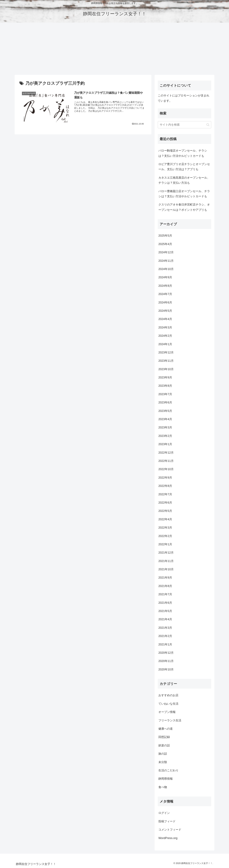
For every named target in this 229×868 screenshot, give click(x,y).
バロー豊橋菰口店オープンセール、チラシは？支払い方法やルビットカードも (184, 194)
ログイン (164, 813)
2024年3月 (165, 327)
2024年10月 (166, 269)
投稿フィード (167, 821)
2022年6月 (165, 503)
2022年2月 (165, 536)
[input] (184, 125)
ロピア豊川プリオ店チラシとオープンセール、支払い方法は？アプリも (184, 167)
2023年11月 (166, 361)
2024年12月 (166, 252)
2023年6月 (165, 402)
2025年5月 (165, 236)
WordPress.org (168, 838)
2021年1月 (165, 644)
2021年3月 (165, 628)
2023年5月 (165, 411)
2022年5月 (165, 511)
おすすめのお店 (168, 695)
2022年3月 (165, 528)
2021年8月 (165, 586)
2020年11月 (166, 661)
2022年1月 (165, 544)
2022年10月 (166, 469)
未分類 (163, 762)
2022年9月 (165, 478)
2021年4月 (165, 619)
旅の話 (163, 754)
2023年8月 (165, 386)
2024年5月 (165, 311)
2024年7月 (165, 294)
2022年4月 (165, 519)
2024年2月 (165, 336)
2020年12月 (166, 653)
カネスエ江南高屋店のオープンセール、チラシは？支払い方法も (184, 180)
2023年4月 (165, 419)
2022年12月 (166, 453)
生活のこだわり (168, 770)
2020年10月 (166, 669)
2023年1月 (165, 444)
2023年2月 (165, 436)
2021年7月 (165, 594)
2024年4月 (165, 319)
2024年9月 (165, 277)
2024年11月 (166, 261)
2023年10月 (166, 369)
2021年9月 (165, 578)
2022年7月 (165, 494)
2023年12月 (166, 352)
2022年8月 (165, 486)
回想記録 (164, 737)
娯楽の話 (164, 745)
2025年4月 (165, 244)
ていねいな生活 (168, 704)
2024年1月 (165, 344)
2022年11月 (166, 461)
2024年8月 (165, 286)
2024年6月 (165, 302)
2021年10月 (166, 569)
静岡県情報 (166, 779)
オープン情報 (167, 712)
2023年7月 (165, 394)
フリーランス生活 (170, 720)
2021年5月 (165, 611)
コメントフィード (170, 830)
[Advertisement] (114, 49)
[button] (208, 125)
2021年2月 (165, 636)
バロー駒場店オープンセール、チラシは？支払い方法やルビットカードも (183, 153)
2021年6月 (165, 603)
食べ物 (163, 787)
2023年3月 (165, 427)
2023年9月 (165, 377)
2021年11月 (166, 561)
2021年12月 (166, 553)
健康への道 (166, 729)
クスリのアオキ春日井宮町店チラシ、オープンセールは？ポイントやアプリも (184, 207)
